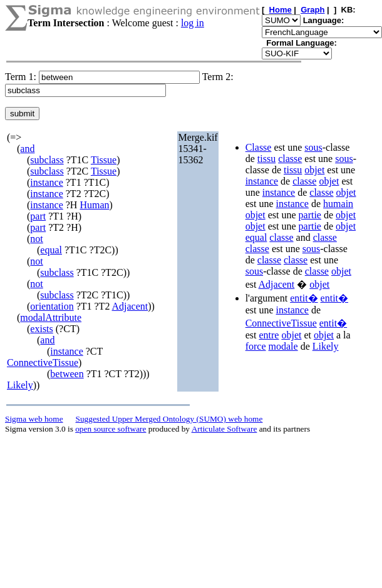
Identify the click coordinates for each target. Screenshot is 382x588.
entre (269, 335)
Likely (20, 385)
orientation (52, 306)
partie (310, 215)
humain (338, 204)
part (38, 216)
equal (51, 250)
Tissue (104, 160)
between (67, 374)
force (256, 346)
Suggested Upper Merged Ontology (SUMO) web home (169, 419)
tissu (266, 159)
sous (313, 147)
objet (314, 170)
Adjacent (130, 306)
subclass (47, 160)
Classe (259, 147)
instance (46, 182)
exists (41, 329)
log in (193, 23)
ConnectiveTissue (43, 362)
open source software (111, 429)
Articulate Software (225, 429)
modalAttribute (51, 317)
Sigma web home (34, 419)
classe (290, 159)
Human (94, 205)
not (36, 239)
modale (283, 346)
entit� (304, 298)
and (27, 149)
